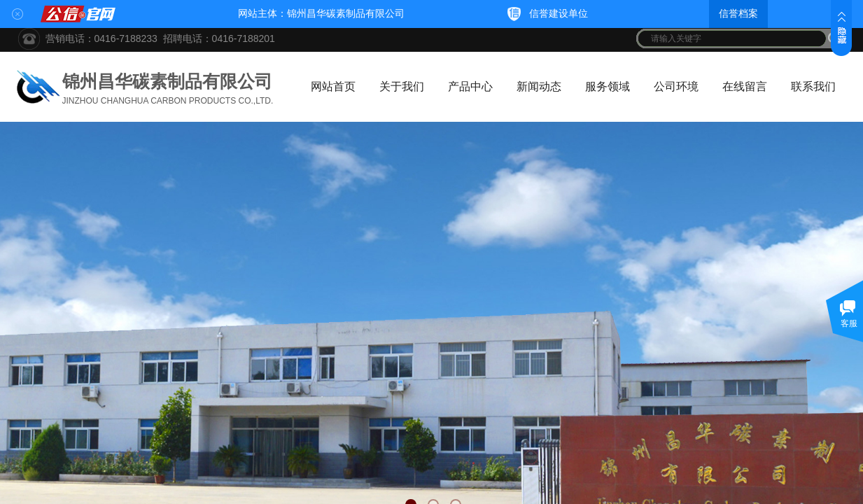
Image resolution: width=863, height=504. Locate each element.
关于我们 (402, 86)
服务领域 (608, 86)
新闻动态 (539, 86)
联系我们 (813, 86)
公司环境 (676, 86)
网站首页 (333, 86)
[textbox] (732, 38)
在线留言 (745, 86)
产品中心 (470, 86)
